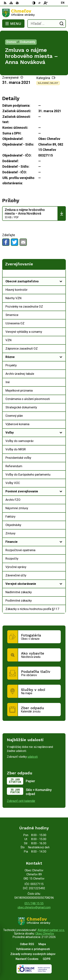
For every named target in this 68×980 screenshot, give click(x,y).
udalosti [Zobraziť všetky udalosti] (33, 757)
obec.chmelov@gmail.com (34, 907)
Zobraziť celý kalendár (21, 801)
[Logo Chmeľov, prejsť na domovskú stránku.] (34, 13)
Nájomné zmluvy (48, 83)
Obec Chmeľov (45, 934)
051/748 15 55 (34, 903)
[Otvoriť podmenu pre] (61, 281)
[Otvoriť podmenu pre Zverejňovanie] (61, 274)
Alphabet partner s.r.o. (51, 930)
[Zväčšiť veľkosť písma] (46, 3)
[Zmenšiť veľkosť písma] (40, 3)
